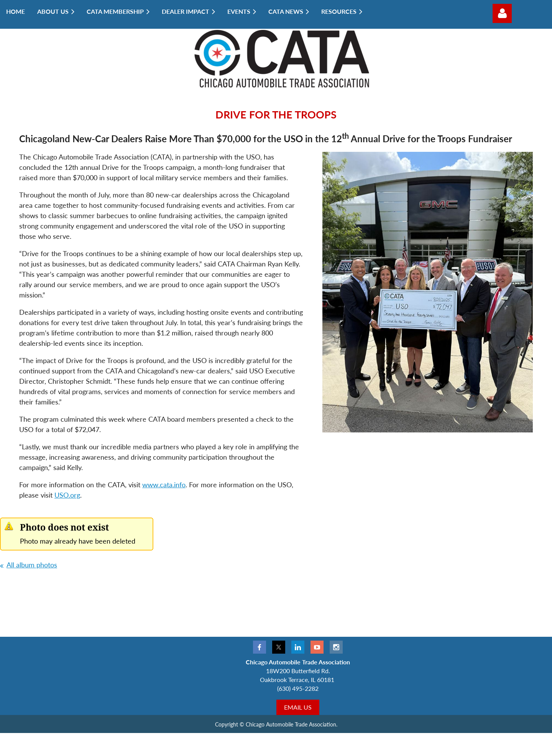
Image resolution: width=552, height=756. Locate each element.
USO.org (67, 495)
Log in (502, 13)
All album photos (32, 565)
